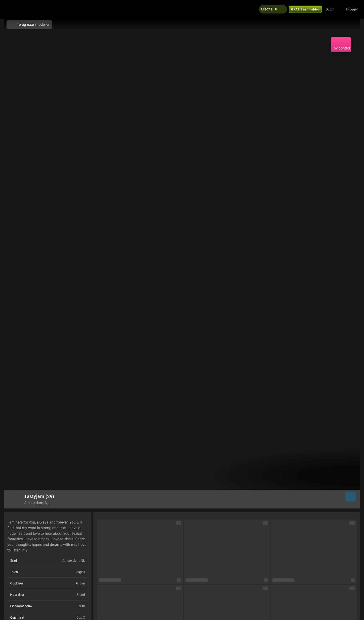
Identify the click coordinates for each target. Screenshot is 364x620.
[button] (333, 9)
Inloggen (352, 9)
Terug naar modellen (29, 25)
